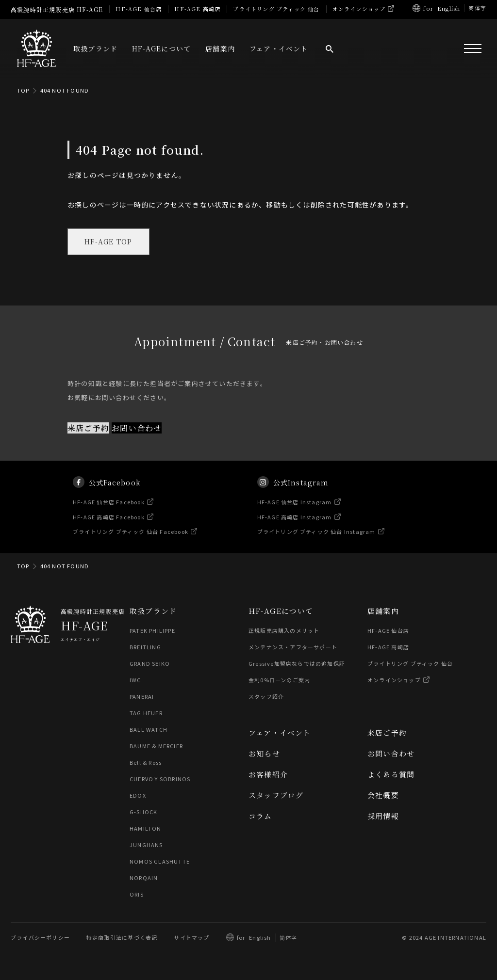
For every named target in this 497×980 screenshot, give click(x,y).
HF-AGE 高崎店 (197, 9)
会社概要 (383, 795)
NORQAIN (144, 878)
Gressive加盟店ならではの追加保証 (297, 664)
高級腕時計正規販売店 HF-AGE (57, 9)
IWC (135, 680)
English (449, 8)
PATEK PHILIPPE (152, 631)
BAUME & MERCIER (157, 746)
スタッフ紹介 (266, 697)
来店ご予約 (88, 428)
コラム (260, 816)
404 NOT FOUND (65, 90)
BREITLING (145, 647)
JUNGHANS (146, 845)
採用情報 (383, 816)
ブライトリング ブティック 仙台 (276, 9)
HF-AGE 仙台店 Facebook (109, 513)
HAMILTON (145, 829)
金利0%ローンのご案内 (279, 680)
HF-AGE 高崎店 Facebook (109, 527)
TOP (23, 90)
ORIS (137, 895)
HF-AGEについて (161, 48)
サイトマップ (191, 938)
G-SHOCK (143, 812)
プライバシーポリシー (40, 938)
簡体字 (477, 8)
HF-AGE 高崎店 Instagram (295, 527)
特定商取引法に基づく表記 (122, 938)
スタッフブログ (276, 795)
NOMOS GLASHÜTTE (160, 862)
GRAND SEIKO (150, 664)
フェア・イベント (279, 48)
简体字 (289, 938)
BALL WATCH (149, 730)
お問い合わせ (137, 428)
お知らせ (264, 754)
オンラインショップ (359, 9)
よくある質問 (391, 775)
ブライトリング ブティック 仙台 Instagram (316, 542)
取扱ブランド (95, 48)
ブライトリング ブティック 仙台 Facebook (131, 542)
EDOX (138, 796)
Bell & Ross (146, 763)
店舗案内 (220, 48)
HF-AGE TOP (109, 242)
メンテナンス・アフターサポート (293, 647)
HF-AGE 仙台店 (139, 9)
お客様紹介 (268, 775)
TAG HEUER (146, 713)
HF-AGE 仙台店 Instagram (295, 513)
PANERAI (142, 697)
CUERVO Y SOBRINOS (160, 779)
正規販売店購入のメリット (284, 631)
